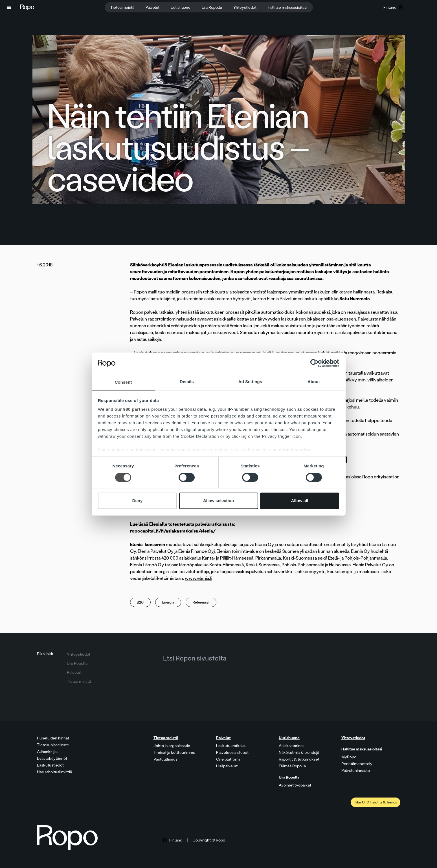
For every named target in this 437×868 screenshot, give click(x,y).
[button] (9, 7)
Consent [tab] (123, 382)
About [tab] (314, 382)
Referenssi (201, 602)
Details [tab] (187, 382)
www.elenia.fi (198, 578)
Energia (168, 602)
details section (295, 450)
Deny (138, 501)
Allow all (300, 501)
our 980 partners (132, 410)
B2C (140, 602)
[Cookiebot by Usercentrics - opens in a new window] (314, 363)
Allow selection (218, 501)
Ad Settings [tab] (250, 382)
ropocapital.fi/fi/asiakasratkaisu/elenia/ (173, 531)
